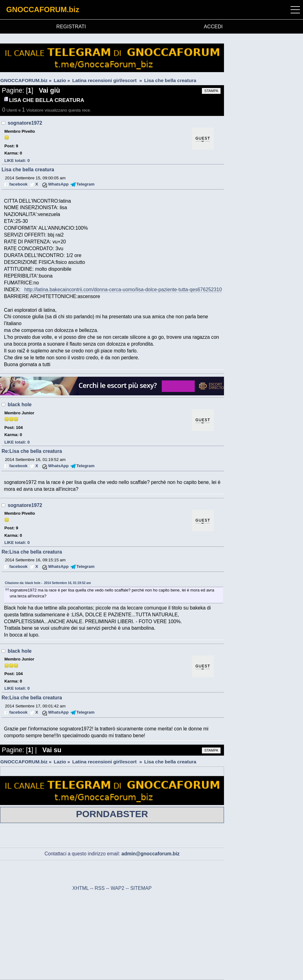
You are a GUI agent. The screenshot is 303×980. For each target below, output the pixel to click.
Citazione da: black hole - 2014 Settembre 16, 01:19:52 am (48, 583)
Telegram (86, 184)
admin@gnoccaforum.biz (150, 854)
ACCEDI (213, 27)
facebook (18, 184)
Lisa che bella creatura (28, 170)
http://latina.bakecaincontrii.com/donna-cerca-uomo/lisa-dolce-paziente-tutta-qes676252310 (123, 290)
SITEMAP (141, 888)
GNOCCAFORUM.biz (43, 9)
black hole (20, 405)
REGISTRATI (71, 27)
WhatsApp (58, 184)
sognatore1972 (25, 123)
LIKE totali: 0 (17, 161)
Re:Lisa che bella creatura (32, 451)
